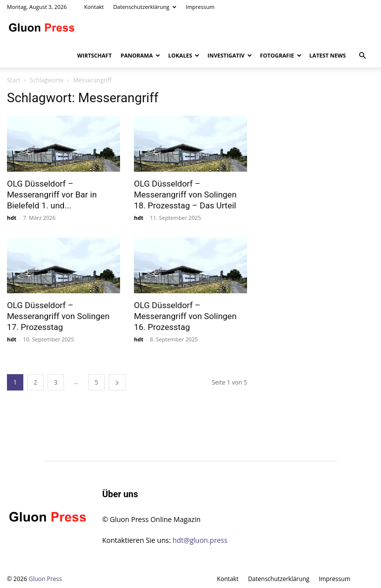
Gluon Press (45, 579)
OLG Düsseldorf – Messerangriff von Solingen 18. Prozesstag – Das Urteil (185, 195)
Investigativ (230, 55)
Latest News (328, 55)
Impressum (200, 7)
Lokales (184, 55)
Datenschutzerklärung (145, 7)
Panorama (140, 55)
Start (14, 80)
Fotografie (281, 55)
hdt (12, 218)
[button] (362, 56)
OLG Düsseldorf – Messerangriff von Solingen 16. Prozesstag (185, 316)
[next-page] (117, 382)
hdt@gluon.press (200, 540)
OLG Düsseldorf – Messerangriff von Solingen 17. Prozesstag (58, 316)
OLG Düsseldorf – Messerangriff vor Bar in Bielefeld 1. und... (52, 195)
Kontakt (94, 7)
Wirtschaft (95, 55)
